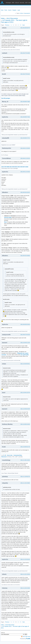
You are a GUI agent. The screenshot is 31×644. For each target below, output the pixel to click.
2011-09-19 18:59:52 (26, 256)
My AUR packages (6, 98)
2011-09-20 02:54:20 (26, 324)
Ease (5, 222)
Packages (8, 3)
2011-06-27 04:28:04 (26, 53)
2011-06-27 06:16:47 (26, 74)
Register (14, 10)
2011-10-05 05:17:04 (26, 447)
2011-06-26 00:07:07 (26, 28)
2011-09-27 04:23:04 (26, 335)
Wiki (13, 3)
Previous (7, 25)
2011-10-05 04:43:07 (26, 424)
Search (10, 10)
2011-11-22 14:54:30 (26, 574)
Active (21, 13)
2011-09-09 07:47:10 (26, 138)
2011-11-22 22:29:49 (26, 588)
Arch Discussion (12, 18)
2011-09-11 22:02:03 (26, 148)
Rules (6, 10)
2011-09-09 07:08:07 (26, 102)
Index (2, 10)
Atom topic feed (26, 637)
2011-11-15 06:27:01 (26, 477)
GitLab (17, 3)
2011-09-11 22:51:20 (26, 158)
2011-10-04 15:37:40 (26, 393)
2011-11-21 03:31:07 (26, 559)
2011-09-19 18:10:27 (26, 192)
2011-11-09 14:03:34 (26, 460)
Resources (4, 457)
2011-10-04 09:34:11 (26, 364)
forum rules (10, 455)
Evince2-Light (8, 217)
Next (24, 25)
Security (22, 3)
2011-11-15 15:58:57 (26, 483)
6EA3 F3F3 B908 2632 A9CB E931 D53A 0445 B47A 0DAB (15, 167)
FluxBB (28, 639)
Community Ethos (18, 455)
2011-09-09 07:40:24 (26, 117)
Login (19, 10)
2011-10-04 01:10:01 (26, 343)
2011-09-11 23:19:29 (26, 172)
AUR (26, 3)
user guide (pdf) (24, 355)
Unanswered (27, 13)
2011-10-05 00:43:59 (26, 409)
